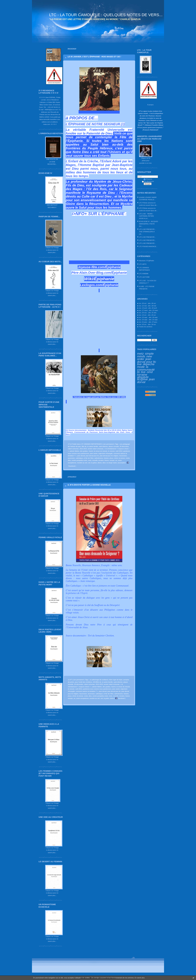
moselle (95, 460)
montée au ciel (82, 463)
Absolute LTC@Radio (147, 261)
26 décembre (124, 446)
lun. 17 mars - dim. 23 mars (149, 310)
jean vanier (94, 453)
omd (150, 372)
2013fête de (97, 682)
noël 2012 (119, 451)
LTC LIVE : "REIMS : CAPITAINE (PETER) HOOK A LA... (146, 216)
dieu (69, 460)
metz (140, 354)
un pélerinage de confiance (99, 680)
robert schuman (73, 449)
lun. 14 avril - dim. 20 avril (148, 308)
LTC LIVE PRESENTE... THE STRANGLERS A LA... (147, 231)
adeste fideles (74, 451)
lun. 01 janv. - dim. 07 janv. (148, 322)
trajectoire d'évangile (105, 453)
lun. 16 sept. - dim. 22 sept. (148, 320)
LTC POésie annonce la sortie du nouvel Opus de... (148, 204)
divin (104, 463)
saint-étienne (103, 446)
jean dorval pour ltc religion (109, 456)
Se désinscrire (148, 181)
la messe (122, 458)
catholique (79, 458)
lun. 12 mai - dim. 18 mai (148, 306)
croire (128, 458)
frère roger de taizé (116, 680)
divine (100, 463)
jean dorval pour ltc (92, 456)
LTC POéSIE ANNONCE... (148, 246)
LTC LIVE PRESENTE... (147, 237)
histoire (106, 458)
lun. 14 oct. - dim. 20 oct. (148, 315)
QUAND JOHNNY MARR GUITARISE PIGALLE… (148, 198)
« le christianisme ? (111, 449)
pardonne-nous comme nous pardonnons (97, 689)
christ (116, 458)
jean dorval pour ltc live (147, 361)
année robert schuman (96, 449)
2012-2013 (83, 449)
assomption (122, 463)
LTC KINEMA (144, 274)
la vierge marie (112, 463)
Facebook (120, 698)
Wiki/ (89, 279)
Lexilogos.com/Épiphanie (99, 285)
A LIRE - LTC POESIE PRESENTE (147, 288)
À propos (150, 105)
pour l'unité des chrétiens (83, 682)
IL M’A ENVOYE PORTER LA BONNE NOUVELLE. (89, 485)
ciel (89, 463)
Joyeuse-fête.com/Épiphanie (99, 267)
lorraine (142, 375)
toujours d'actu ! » (85, 687)
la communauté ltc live (146, 369)
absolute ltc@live (143, 378)
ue (116, 460)
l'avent (91, 451)
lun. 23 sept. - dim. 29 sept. (148, 317)
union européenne (82, 698)
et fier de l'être (89, 458)
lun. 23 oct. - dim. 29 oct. (148, 324)
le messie (111, 451)
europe (112, 460)
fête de (84, 446)
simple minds (145, 355)
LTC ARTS (143, 264)
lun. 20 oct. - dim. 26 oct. (148, 303)
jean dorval (81, 456)
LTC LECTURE (144, 277)
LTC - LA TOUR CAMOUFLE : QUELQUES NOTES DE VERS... (106, 15)
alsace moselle (114, 446)
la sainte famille (93, 446)
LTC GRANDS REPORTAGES (144, 269)
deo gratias (84, 451)
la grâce (94, 463)
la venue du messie (101, 451)
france (107, 460)
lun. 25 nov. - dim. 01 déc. (148, 313)
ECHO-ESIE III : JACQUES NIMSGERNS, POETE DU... (149, 224)
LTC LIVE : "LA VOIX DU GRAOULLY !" (148, 282)
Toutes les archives (146, 327)
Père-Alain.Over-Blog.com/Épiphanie (99, 273)
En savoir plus (140, 978)
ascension (71, 458)
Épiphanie (104, 279)
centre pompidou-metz (79, 460)
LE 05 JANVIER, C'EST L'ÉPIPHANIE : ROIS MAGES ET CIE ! (94, 57)
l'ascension (123, 456)
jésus (111, 458)
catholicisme (99, 458)
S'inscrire (148, 179)
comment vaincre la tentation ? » (87, 691)
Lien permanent (108, 444)
